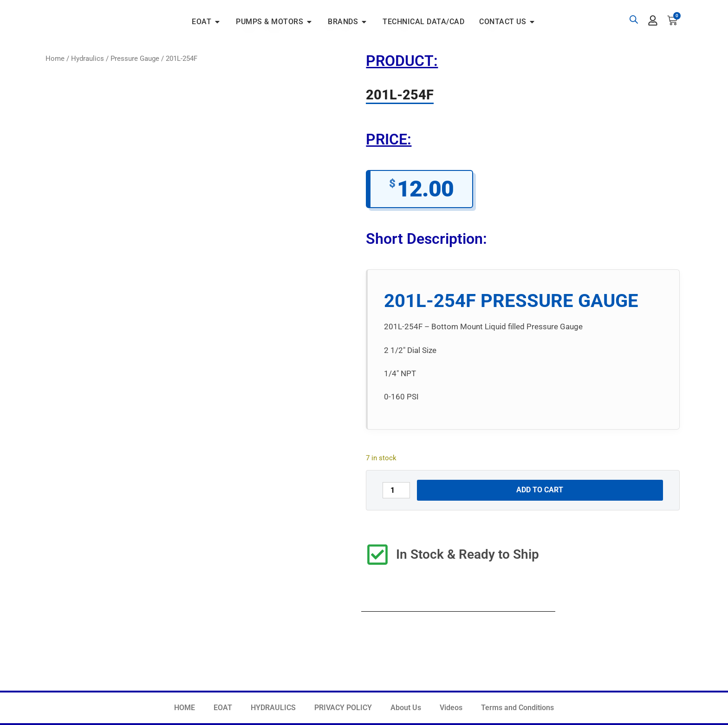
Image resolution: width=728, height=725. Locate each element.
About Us (406, 708)
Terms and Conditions (517, 708)
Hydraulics (88, 59)
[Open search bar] (634, 20)
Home (55, 59)
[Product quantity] (396, 490)
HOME (185, 708)
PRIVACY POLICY (343, 708)
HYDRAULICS (273, 708)
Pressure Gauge (135, 59)
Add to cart (540, 490)
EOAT (223, 708)
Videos (451, 708)
